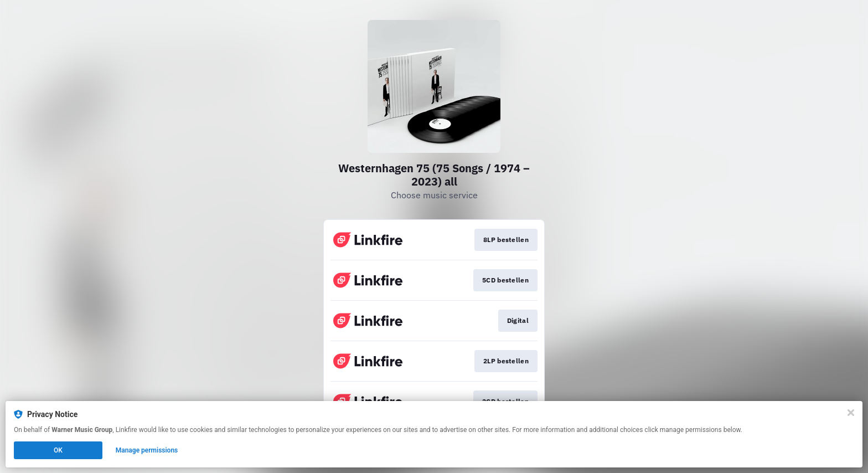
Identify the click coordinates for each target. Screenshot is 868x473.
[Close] (851, 413)
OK (58, 450)
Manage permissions (147, 450)
